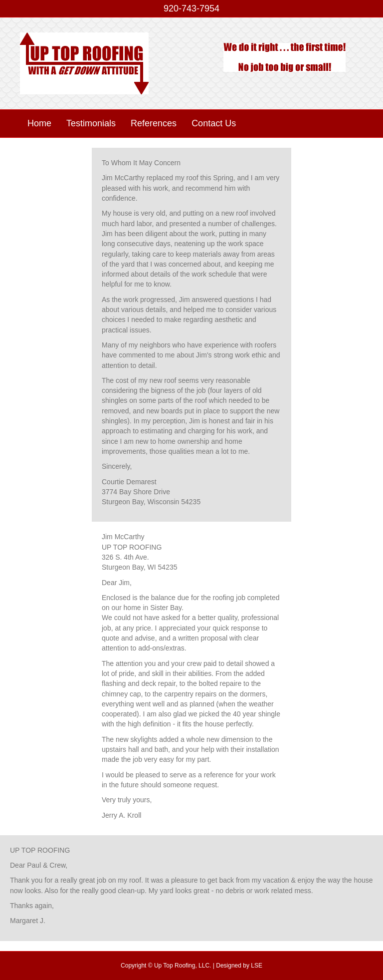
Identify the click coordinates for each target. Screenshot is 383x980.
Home (39, 123)
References (154, 123)
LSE (257, 966)
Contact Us (214, 123)
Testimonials (91, 123)
